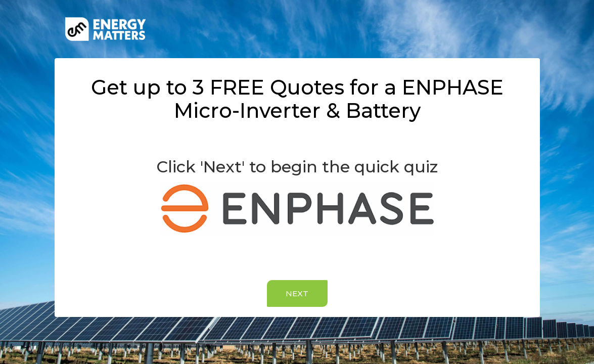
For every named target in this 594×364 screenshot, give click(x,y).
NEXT (297, 293)
